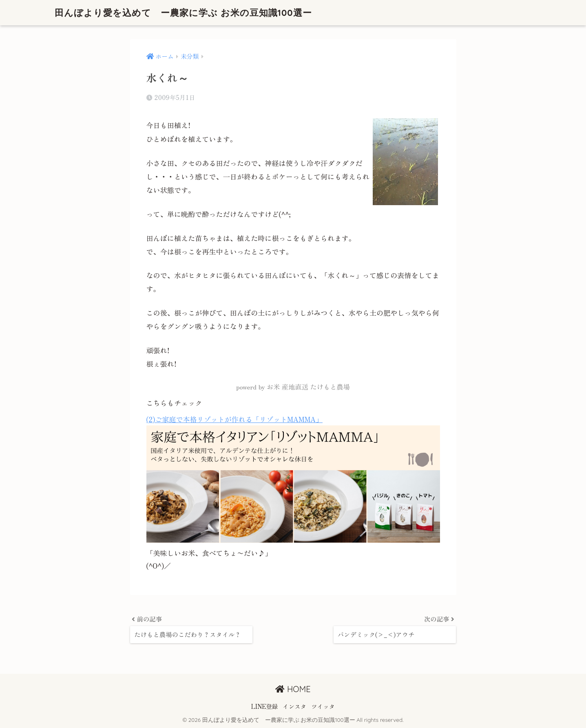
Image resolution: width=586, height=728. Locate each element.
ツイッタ (323, 706)
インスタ (294, 706)
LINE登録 (265, 706)
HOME (293, 689)
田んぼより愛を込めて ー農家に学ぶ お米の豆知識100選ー (189, 12)
